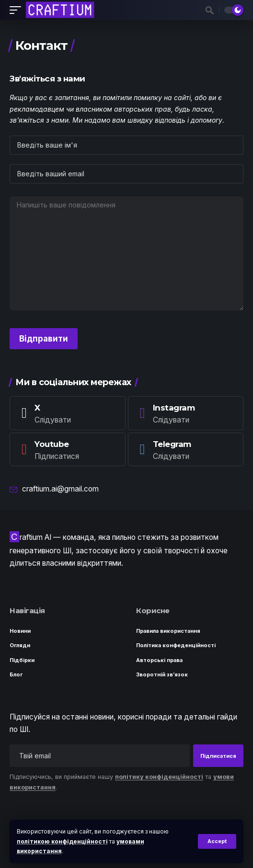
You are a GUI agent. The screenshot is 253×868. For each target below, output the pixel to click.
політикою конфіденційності (62, 841)
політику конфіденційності (159, 777)
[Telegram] (186, 450)
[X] (68, 413)
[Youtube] (68, 450)
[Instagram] (186, 413)
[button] (217, 841)
